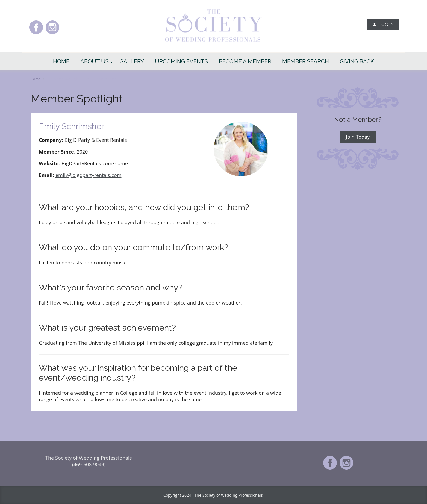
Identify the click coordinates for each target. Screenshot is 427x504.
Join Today (358, 137)
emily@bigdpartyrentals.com (89, 175)
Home (35, 79)
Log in (386, 25)
